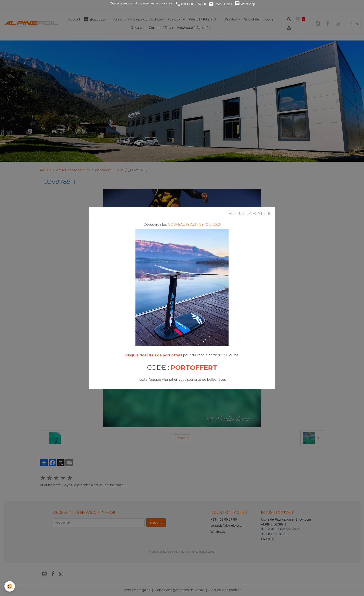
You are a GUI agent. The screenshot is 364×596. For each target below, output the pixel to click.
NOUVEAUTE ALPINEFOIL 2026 (194, 225)
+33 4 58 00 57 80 (190, 4)
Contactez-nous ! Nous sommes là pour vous (141, 3)
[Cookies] (10, 586)
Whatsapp (245, 4)
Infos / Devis (220, 4)
